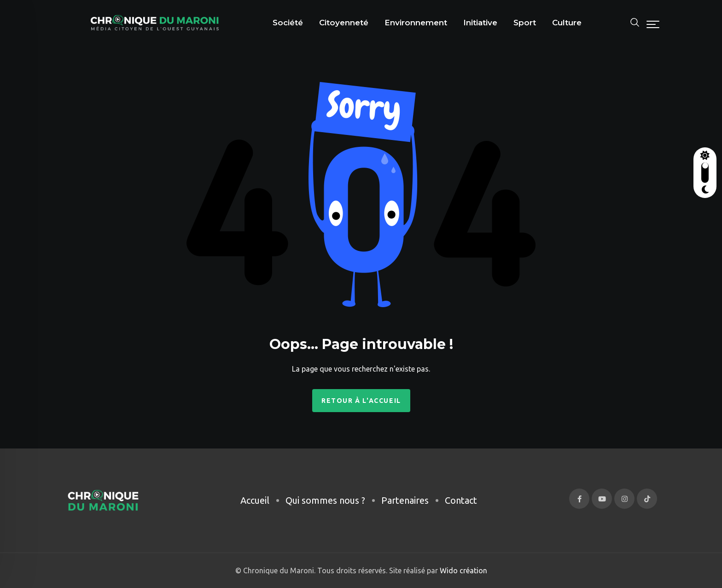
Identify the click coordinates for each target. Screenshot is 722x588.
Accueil (255, 500)
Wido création (463, 571)
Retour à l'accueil (361, 401)
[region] (120, 510)
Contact (461, 500)
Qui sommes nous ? (325, 500)
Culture (567, 23)
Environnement (416, 23)
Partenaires (405, 500)
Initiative (480, 23)
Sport (525, 23)
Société (288, 23)
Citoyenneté (344, 23)
